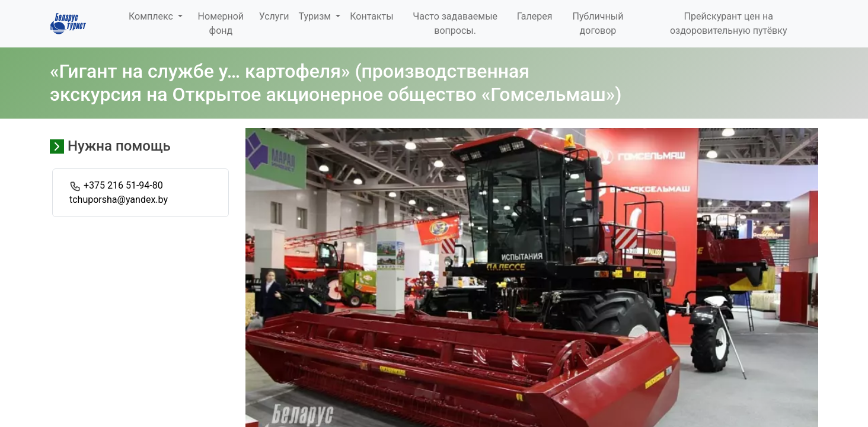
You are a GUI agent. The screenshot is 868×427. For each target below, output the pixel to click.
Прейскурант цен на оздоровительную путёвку (729, 23)
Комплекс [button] (152, 16)
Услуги (274, 16)
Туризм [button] (316, 16)
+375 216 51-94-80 (123, 185)
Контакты (371, 16)
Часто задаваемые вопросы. (455, 23)
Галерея (535, 16)
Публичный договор (598, 23)
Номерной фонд (221, 23)
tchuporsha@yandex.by (119, 200)
